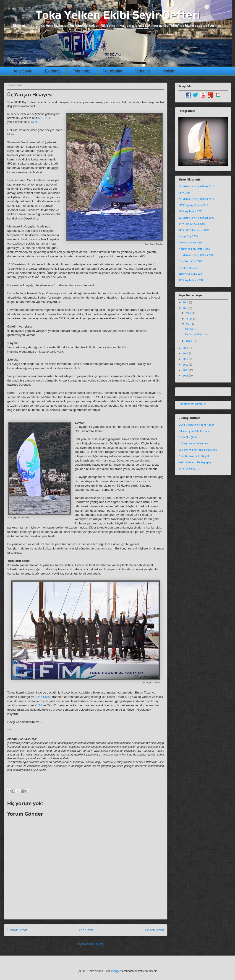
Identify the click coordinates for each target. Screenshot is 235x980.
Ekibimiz (53, 71)
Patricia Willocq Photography (195, 463)
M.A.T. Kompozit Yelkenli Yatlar (196, 425)
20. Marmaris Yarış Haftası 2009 (196, 218)
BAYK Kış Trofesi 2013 (191, 211)
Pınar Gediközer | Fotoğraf (194, 456)
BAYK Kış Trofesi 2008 (191, 280)
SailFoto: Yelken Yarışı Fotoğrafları (198, 450)
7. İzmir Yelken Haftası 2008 (194, 249)
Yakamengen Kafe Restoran (195, 431)
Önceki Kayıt (154, 930)
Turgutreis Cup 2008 (190, 261)
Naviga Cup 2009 (188, 237)
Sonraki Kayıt (17, 930)
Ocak (189, 341)
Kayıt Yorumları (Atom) (90, 944)
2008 (186, 376)
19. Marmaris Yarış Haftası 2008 (196, 255)
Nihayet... (191, 329)
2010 (186, 365)
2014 (186, 348)
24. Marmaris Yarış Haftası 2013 (196, 199)
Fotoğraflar (113, 71)
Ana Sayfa (23, 71)
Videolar (143, 71)
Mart (189, 324)
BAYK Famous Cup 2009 (192, 224)
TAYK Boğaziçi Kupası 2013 (193, 205)
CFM (34, 122)
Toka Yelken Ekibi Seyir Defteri (118, 15)
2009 (186, 370)
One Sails (43, 697)
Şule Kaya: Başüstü (189, 469)
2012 (186, 359)
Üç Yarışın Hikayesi (196, 334)
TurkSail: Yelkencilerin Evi (193, 444)
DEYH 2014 (184, 193)
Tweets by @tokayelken (192, 404)
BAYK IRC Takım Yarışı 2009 (194, 230)
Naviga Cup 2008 (188, 268)
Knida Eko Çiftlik (188, 438)
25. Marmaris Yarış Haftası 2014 (196, 187)
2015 (186, 308)
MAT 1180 (44, 118)
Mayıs (190, 313)
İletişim (169, 71)
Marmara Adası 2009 (190, 243)
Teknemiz (81, 71)
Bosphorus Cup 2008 (190, 274)
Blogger (116, 971)
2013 (186, 354)
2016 (186, 303)
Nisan (190, 319)
